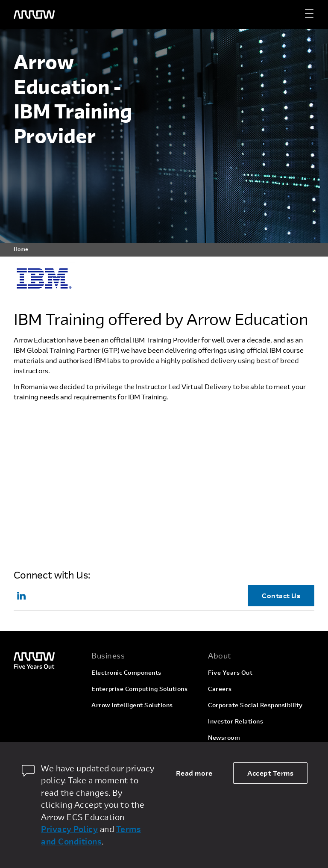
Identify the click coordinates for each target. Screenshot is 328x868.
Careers (220, 689)
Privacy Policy (69, 829)
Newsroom (224, 737)
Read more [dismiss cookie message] (194, 773)
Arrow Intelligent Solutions (132, 705)
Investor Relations (236, 721)
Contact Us (281, 595)
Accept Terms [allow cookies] (270, 773)
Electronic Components (126, 672)
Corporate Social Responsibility (255, 705)
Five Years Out (230, 672)
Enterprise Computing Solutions (139, 689)
